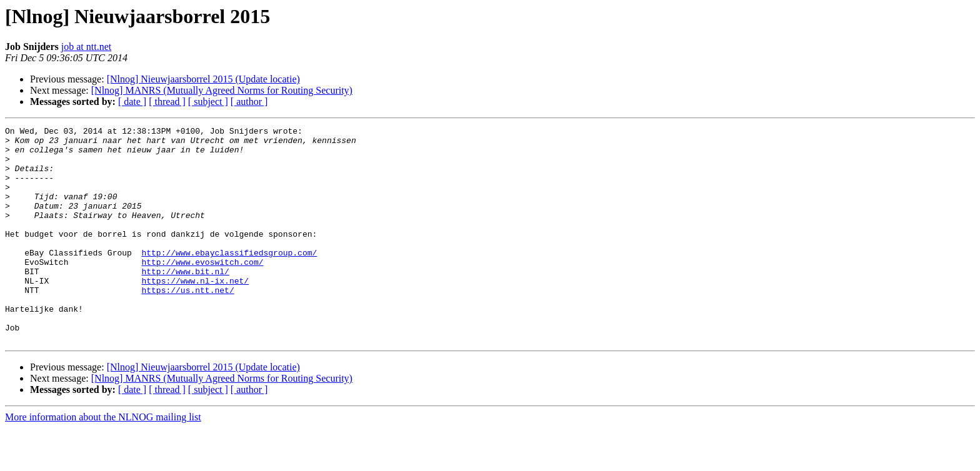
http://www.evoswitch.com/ (202, 290)
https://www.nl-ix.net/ (195, 312)
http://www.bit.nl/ (185, 301)
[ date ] (132, 102)
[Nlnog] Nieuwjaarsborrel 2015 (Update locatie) (203, 79)
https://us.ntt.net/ (187, 324)
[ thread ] (167, 102)
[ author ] (249, 102)
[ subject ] (208, 102)
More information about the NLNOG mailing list (103, 460)
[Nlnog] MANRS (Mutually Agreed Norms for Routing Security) (222, 90)
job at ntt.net (86, 47)
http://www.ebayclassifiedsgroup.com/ (229, 279)
